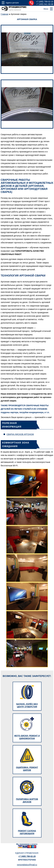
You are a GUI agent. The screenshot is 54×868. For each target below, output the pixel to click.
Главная (5, 14)
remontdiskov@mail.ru (27, 865)
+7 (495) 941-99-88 (45, 4)
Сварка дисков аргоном (20, 434)
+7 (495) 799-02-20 (45, 2)
